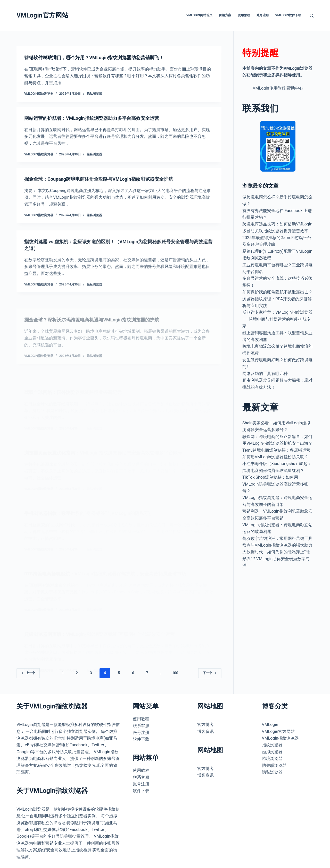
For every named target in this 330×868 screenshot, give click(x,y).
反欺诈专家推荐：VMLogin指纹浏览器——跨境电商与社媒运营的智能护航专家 (277, 319)
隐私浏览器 (94, 94)
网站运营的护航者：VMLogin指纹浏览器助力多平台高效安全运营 (99, 120)
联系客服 (141, 726)
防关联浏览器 (274, 765)
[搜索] (312, 16)
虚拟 (113, 731)
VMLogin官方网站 (42, 15)
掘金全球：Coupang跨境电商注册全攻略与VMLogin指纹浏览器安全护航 (107, 188)
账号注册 (263, 15)
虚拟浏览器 (272, 752)
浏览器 (23, 738)
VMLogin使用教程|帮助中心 (278, 88)
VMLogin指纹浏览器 (280, 738)
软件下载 (141, 739)
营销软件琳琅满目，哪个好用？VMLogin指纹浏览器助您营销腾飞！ (102, 58)
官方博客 (205, 725)
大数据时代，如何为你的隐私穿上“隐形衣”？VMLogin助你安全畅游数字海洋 (276, 559)
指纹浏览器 (272, 745)
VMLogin (25, 725)
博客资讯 (205, 731)
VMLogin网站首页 (199, 15)
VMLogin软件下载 (288, 15)
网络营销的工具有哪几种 (265, 374)
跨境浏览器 (272, 759)
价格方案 (225, 15)
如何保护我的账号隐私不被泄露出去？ (277, 292)
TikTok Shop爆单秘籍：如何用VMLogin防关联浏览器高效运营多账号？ (275, 484)
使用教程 (244, 15)
